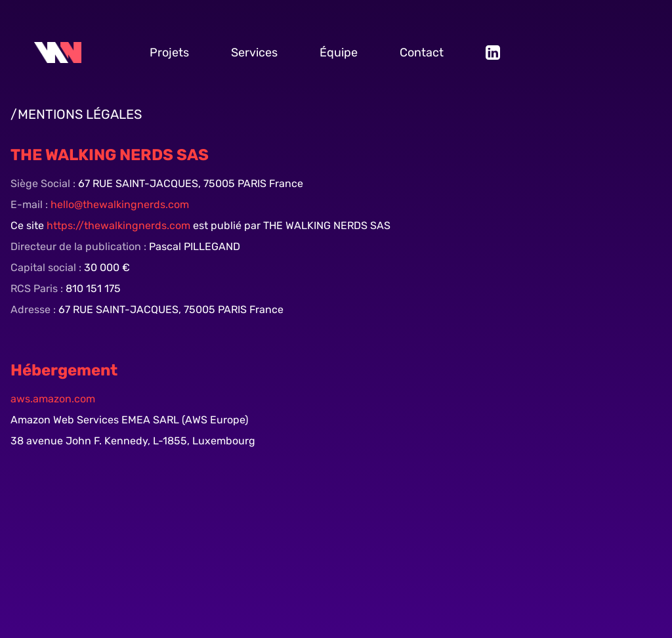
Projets (169, 53)
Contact (422, 53)
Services (254, 53)
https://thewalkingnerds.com (120, 225)
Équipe (339, 53)
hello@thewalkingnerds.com (118, 204)
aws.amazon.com (53, 399)
